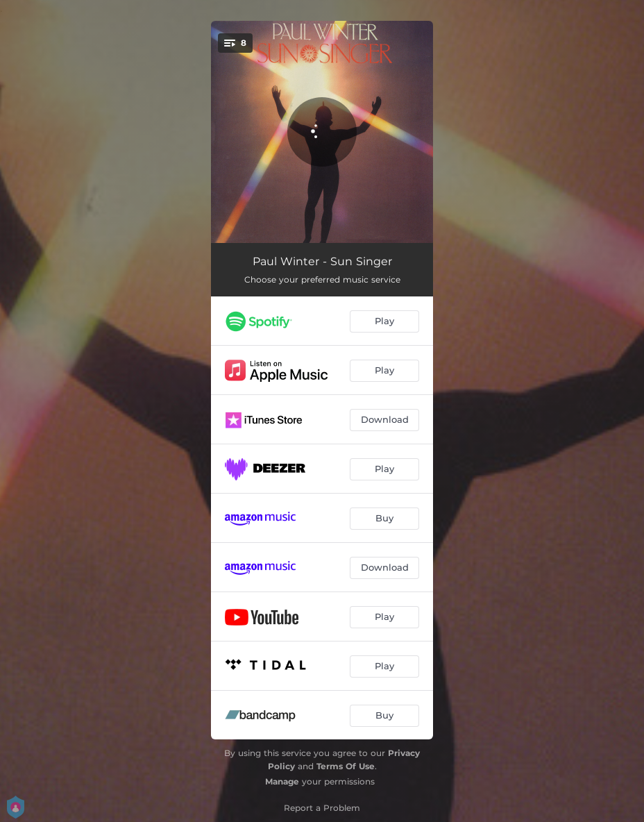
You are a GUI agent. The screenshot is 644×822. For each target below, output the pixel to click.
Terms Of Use (346, 766)
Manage (282, 781)
